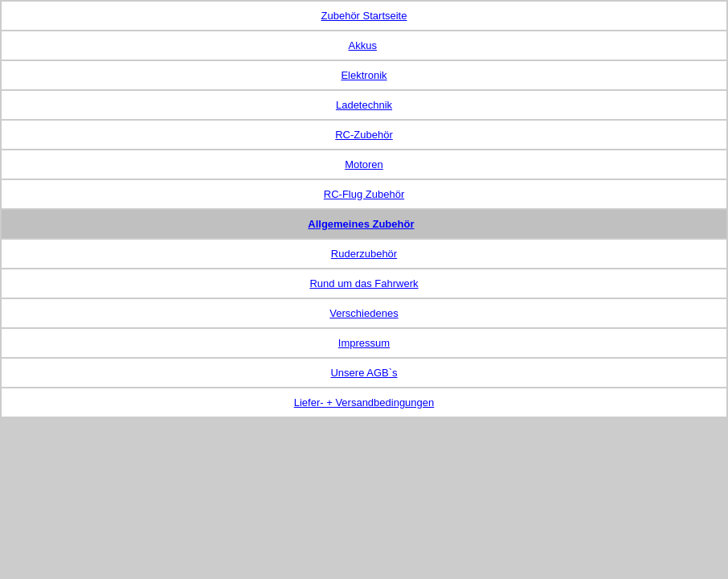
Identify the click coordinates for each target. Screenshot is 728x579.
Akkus (362, 45)
